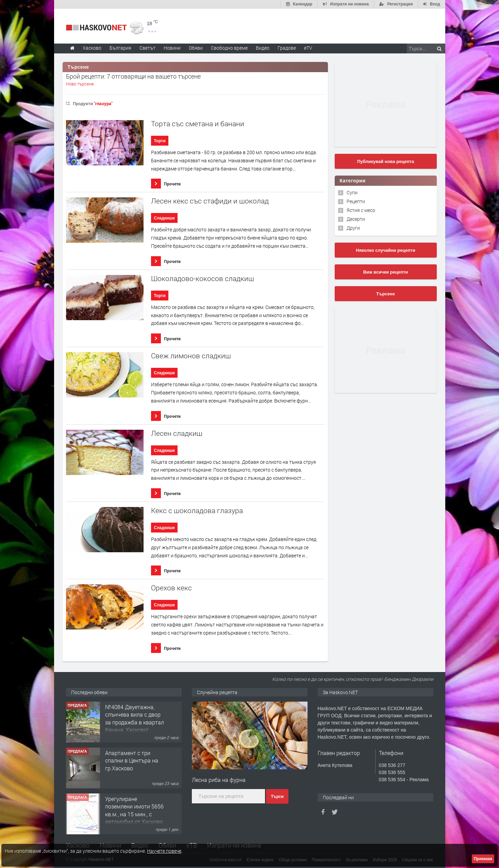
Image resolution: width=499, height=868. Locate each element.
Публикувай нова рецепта (386, 161)
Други (353, 228)
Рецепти (356, 201)
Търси (277, 797)
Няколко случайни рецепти (385, 250)
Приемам (483, 859)
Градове (287, 48)
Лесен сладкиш (177, 433)
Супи (352, 192)
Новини (172, 48)
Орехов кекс (171, 588)
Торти (160, 141)
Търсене (386, 294)
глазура (103, 103)
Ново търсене (80, 84)
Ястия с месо (361, 210)
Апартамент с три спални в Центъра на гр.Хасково (132, 760)
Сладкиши (164, 218)
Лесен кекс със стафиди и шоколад (210, 201)
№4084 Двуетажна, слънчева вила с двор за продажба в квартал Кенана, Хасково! (135, 718)
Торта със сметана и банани (198, 124)
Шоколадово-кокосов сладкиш (203, 279)
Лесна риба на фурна (219, 780)
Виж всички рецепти (386, 272)
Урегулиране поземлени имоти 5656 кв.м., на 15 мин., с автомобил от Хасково (134, 810)
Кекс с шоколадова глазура (197, 511)
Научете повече (164, 851)
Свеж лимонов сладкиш (191, 356)
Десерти (356, 219)
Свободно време (229, 48)
